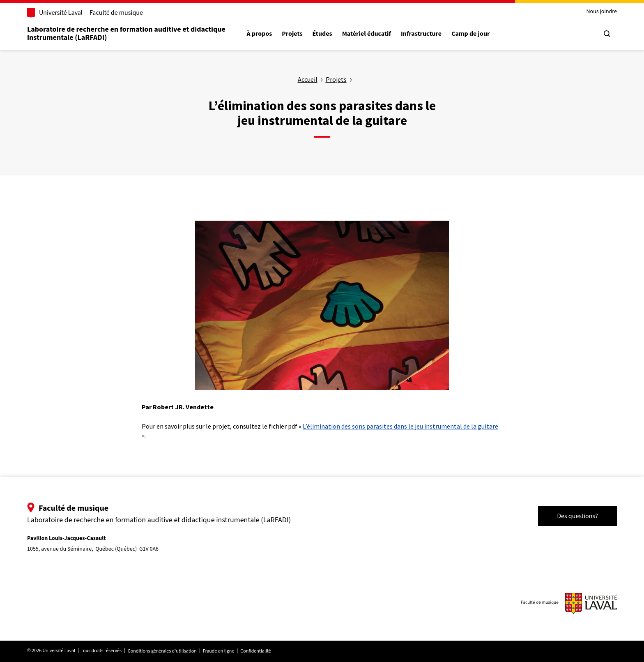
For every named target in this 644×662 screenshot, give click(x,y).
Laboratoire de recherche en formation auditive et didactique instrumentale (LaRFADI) (126, 33)
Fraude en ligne (219, 651)
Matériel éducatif (367, 34)
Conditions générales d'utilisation (162, 651)
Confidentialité (255, 651)
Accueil (308, 79)
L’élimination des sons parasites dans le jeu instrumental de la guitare (400, 426)
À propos (260, 34)
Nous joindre (601, 12)
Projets (292, 34)
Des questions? (577, 516)
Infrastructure (421, 34)
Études (322, 34)
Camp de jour (470, 34)
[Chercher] (607, 34)
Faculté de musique (116, 13)
